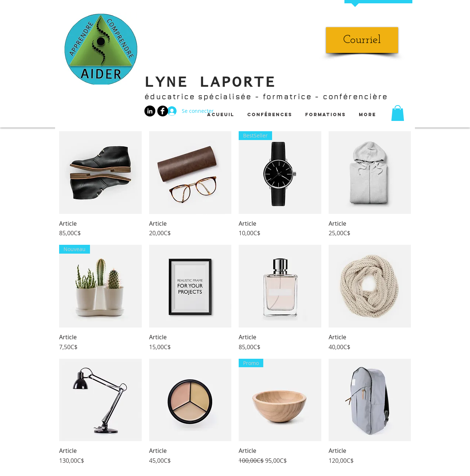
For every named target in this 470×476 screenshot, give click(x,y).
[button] (398, 113)
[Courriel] (362, 40)
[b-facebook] (163, 111)
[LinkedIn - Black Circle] (150, 111)
